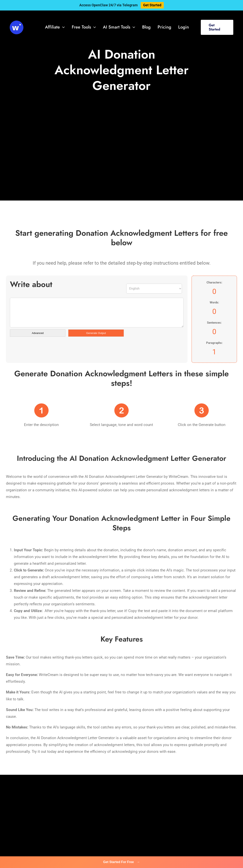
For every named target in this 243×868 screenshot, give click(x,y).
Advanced (38, 333)
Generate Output (96, 333)
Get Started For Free (121, 862)
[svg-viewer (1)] (17, 22)
